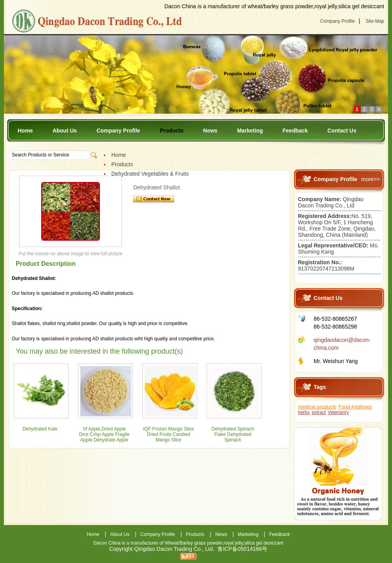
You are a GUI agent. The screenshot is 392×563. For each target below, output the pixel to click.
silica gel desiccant (264, 543)
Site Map (375, 21)
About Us (65, 131)
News (210, 131)
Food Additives (355, 407)
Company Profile (337, 21)
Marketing (250, 131)
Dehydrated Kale (40, 429)
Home (25, 131)
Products (171, 131)
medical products (317, 407)
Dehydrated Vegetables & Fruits (150, 174)
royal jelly (233, 543)
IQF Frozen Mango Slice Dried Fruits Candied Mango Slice (169, 434)
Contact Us (342, 131)
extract (319, 412)
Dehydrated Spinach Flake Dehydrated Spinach (233, 434)
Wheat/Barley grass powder (193, 543)
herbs (304, 412)
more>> (370, 179)
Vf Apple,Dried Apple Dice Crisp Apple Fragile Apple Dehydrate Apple (104, 434)
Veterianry (338, 412)
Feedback (295, 131)
